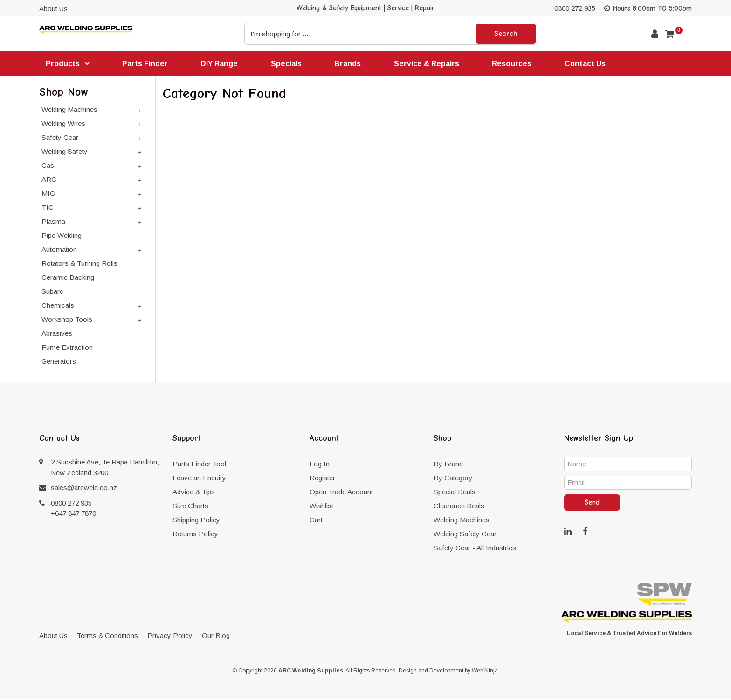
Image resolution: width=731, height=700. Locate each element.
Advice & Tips (194, 493)
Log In (320, 465)
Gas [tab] (48, 167)
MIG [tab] (48, 195)
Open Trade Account (341, 493)
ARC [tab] (49, 181)
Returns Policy (195, 535)
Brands (351, 64)
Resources (516, 64)
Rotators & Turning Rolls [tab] (79, 265)
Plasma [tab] (53, 223)
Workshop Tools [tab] (67, 321)
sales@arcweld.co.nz (84, 489)
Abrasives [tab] (57, 335)
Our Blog (216, 637)
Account (655, 34)
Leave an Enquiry (199, 479)
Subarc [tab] (52, 293)
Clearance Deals (459, 507)
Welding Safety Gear (465, 535)
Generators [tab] (59, 363)
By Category (453, 479)
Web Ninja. (486, 672)
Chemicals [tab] (58, 307)
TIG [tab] (48, 209)
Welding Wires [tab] (63, 125)
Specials (289, 64)
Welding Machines (462, 521)
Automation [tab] (59, 251)
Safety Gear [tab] (60, 139)
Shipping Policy (196, 521)
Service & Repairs (430, 64)
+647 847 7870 (73, 515)
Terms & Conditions (107, 637)
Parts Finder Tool (199, 465)
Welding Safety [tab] (65, 153)
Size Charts (190, 507)
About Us (53, 9)
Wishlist (321, 507)
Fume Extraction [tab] (67, 349)
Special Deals (455, 493)
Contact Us (590, 64)
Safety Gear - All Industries (475, 549)
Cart (316, 521)
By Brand (448, 465)
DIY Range (221, 64)
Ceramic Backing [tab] (68, 279)
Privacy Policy (170, 637)
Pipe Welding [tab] (62, 237)
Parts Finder (146, 64)
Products (63, 64)
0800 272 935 (575, 8)
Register (322, 479)
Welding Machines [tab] (69, 111)
